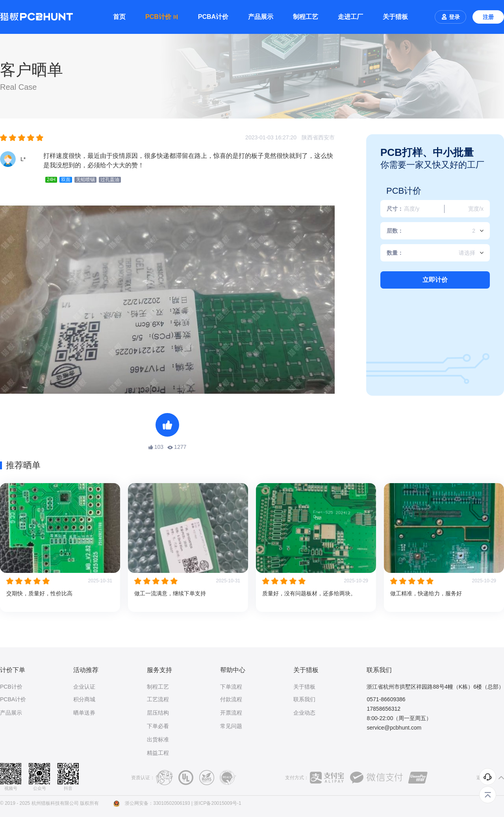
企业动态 (304, 713)
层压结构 (158, 713)
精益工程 (158, 753)
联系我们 (304, 699)
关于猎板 (395, 17)
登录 (451, 17)
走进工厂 (350, 17)
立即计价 (435, 280)
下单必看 (158, 726)
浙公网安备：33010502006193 (157, 803)
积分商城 (84, 699)
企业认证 (84, 687)
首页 (119, 17)
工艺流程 (158, 699)
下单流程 (231, 687)
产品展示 (261, 17)
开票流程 (231, 713)
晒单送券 (84, 713)
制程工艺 (306, 17)
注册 (488, 17)
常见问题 (231, 726)
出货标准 (158, 739)
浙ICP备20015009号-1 (217, 803)
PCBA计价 (213, 17)
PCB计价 (11, 687)
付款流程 (231, 699)
